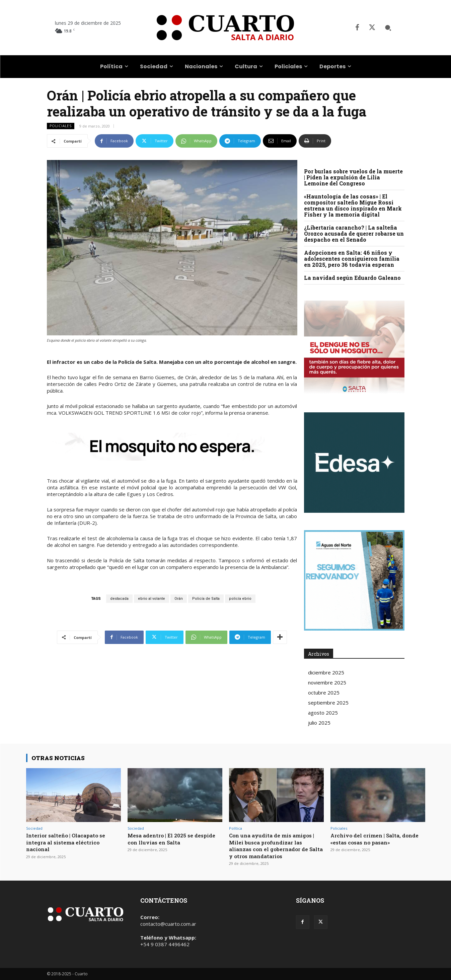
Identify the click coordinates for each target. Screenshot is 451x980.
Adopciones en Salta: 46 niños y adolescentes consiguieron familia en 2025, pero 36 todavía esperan (352, 259)
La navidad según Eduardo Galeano (352, 278)
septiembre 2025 (328, 703)
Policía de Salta (206, 599)
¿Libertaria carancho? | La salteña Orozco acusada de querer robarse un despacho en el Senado (354, 233)
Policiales (61, 126)
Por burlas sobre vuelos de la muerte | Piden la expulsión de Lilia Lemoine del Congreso (353, 177)
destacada (119, 599)
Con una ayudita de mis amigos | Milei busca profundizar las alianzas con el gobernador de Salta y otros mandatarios (275, 845)
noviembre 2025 (327, 682)
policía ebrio (240, 599)
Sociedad (34, 828)
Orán (179, 599)
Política (236, 828)
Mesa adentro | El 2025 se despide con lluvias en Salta (169, 839)
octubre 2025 (324, 692)
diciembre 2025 (326, 672)
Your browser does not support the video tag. (354, 463)
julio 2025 (319, 723)
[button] (388, 28)
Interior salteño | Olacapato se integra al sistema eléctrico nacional (69, 842)
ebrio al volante (152, 599)
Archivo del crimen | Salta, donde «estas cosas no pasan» (373, 839)
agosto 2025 (323, 713)
